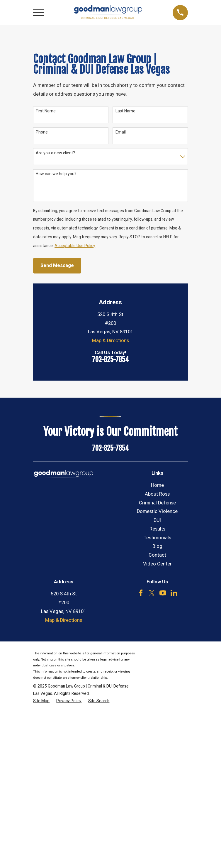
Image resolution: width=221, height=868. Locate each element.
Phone (42, 132)
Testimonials (157, 538)
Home (157, 485)
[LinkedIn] (174, 593)
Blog (157, 546)
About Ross (157, 494)
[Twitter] (152, 593)
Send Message (57, 265)
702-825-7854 (110, 360)
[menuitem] (41, 701)
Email (121, 132)
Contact (157, 555)
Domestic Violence (157, 511)
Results (157, 529)
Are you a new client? (55, 153)
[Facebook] (141, 593)
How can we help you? (56, 174)
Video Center (157, 564)
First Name (46, 111)
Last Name (125, 111)
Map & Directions (110, 341)
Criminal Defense (157, 503)
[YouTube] (163, 593)
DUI (157, 520)
